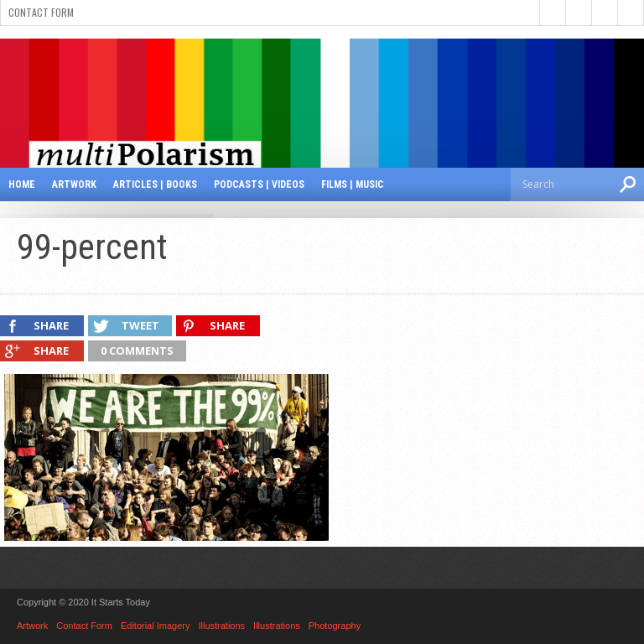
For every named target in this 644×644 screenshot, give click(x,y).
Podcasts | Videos (259, 184)
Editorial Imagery (156, 626)
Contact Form (41, 12)
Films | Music (353, 184)
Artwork (74, 184)
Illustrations (221, 626)
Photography (335, 626)
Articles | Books (155, 184)
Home (22, 184)
